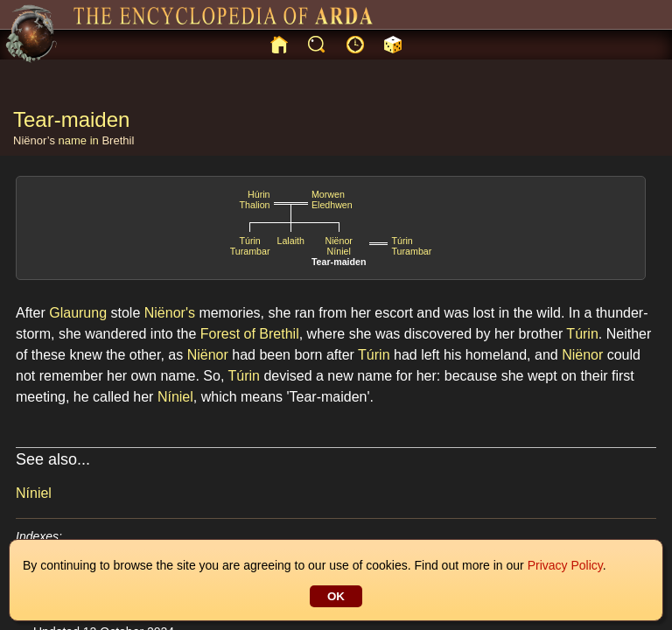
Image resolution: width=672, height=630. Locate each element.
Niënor (338, 241)
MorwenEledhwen (332, 199)
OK (336, 596)
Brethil (118, 140)
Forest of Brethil (250, 334)
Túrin (582, 334)
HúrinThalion (255, 199)
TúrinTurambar (250, 246)
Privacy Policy (565, 565)
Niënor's (170, 313)
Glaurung (78, 313)
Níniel (339, 251)
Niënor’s (34, 140)
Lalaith (291, 241)
